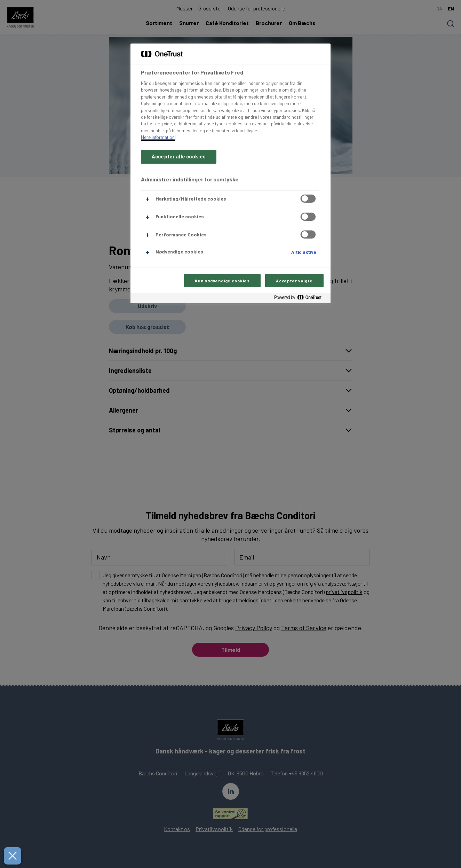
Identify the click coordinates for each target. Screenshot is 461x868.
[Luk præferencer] (10, 856)
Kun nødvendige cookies (222, 281)
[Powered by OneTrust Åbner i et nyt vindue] (301, 299)
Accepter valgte (294, 281)
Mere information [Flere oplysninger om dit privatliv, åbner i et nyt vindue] (158, 137)
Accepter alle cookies (179, 157)
